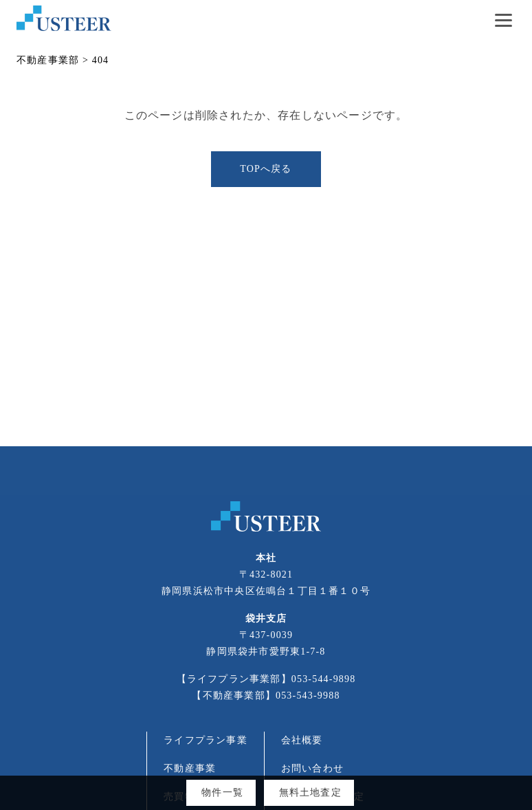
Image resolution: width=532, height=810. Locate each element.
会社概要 (302, 740)
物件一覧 (222, 792)
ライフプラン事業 (206, 740)
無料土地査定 (310, 792)
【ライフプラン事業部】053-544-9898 (266, 679)
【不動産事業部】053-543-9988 (266, 696)
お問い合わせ (312, 768)
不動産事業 (190, 768)
